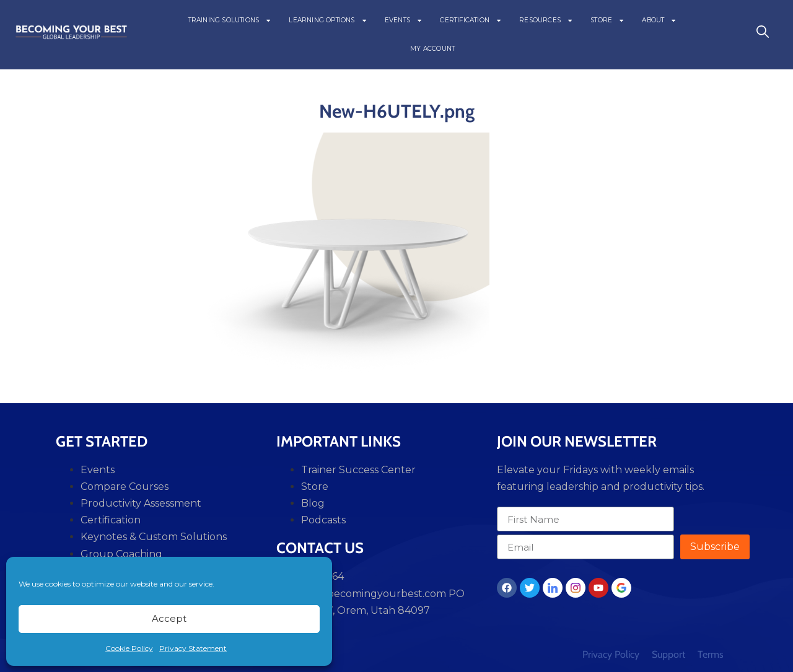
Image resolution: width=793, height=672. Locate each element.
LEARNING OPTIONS (328, 20)
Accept (169, 618)
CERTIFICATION (471, 20)
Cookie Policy (129, 648)
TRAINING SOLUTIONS (230, 20)
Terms (711, 654)
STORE (607, 20)
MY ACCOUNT (432, 49)
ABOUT (659, 20)
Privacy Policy (611, 654)
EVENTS (404, 20)
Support (668, 654)
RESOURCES (546, 20)
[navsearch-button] (763, 35)
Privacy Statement (193, 648)
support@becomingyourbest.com (361, 594)
